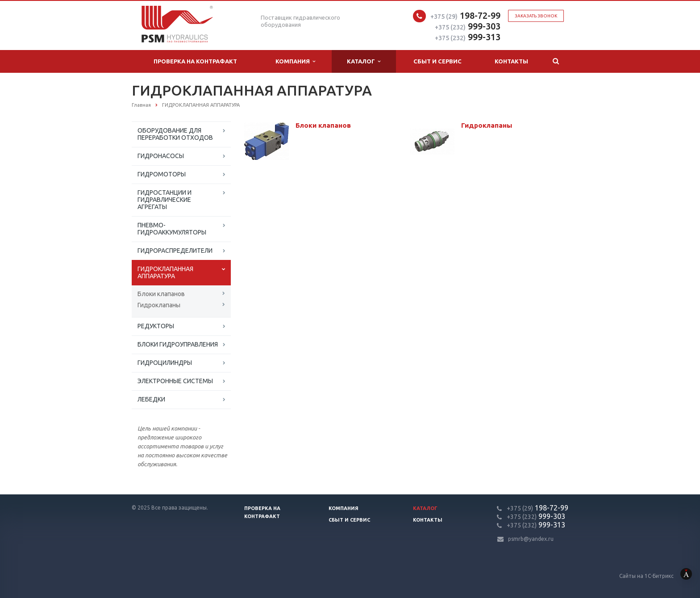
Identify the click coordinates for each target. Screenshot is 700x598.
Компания (295, 61)
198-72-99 (465, 15)
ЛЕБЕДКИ (151, 399)
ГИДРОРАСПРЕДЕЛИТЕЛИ (175, 251)
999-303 (468, 26)
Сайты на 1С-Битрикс (660, 576)
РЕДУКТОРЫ (156, 326)
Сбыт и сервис (437, 61)
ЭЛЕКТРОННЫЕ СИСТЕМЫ (175, 381)
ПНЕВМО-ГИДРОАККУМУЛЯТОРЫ (172, 229)
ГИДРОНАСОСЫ (161, 156)
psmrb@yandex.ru (531, 539)
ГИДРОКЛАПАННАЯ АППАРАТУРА (165, 272)
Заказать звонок (536, 16)
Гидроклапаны (159, 305)
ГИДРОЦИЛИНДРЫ (165, 363)
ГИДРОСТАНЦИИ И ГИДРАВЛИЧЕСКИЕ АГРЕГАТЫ (165, 200)
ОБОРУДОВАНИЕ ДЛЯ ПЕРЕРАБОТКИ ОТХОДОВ (175, 134)
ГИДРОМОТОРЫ (162, 174)
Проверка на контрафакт (195, 61)
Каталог (364, 61)
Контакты (511, 61)
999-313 (468, 37)
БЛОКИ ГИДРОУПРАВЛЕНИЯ (178, 344)
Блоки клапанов (161, 294)
